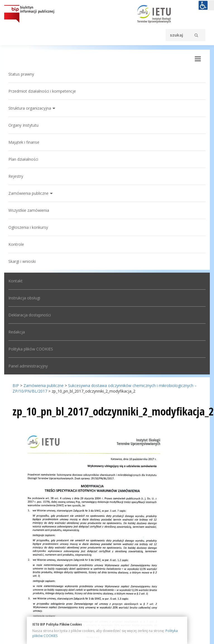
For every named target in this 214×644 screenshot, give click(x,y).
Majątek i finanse (24, 142)
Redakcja (17, 332)
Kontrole (16, 244)
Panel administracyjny (28, 366)
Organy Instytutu (23, 125)
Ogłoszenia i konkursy (28, 227)
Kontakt (15, 281)
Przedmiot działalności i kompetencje (42, 91)
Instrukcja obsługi (24, 298)
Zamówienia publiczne (28, 193)
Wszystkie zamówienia (29, 210)
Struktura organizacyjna (30, 108)
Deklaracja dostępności (30, 315)
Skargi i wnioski (22, 261)
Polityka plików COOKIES (31, 349)
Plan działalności (23, 159)
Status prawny (21, 74)
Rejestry (16, 176)
